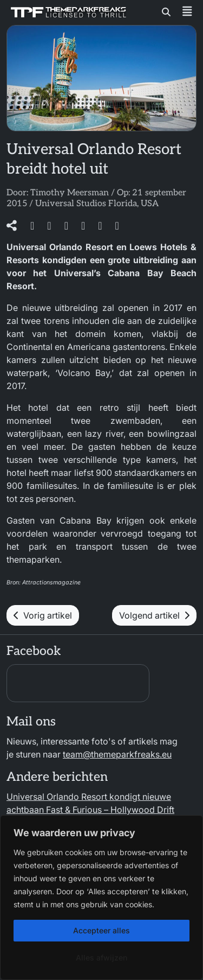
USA (150, 204)
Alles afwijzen (101, 957)
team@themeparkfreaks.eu (117, 754)
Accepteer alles (101, 930)
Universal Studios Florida (86, 204)
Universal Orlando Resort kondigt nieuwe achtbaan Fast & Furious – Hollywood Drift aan (90, 810)
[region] (101, 898)
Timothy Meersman (70, 193)
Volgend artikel (154, 615)
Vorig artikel (43, 615)
